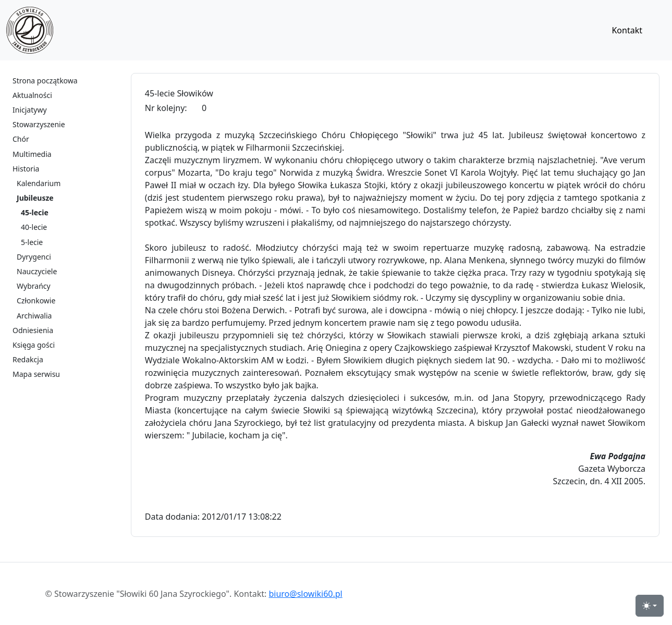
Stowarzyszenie (39, 124)
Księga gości (34, 345)
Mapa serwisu (36, 374)
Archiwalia (34, 316)
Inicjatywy (30, 110)
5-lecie (32, 242)
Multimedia (32, 154)
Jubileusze (35, 198)
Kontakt (627, 30)
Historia (26, 169)
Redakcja (28, 359)
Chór (21, 139)
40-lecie (34, 227)
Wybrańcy (34, 286)
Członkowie (36, 301)
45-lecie (35, 212)
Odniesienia (33, 330)
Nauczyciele (37, 271)
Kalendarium (39, 183)
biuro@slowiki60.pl (305, 594)
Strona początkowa (45, 81)
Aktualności (32, 95)
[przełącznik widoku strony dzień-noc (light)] (650, 606)
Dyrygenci (34, 257)
